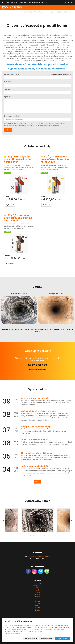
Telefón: (8, 89)
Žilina (38, 599)
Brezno (38, 601)
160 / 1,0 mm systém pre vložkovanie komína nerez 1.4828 (55, 159)
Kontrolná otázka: (12, 116)
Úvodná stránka (26, 12)
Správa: (7, 97)
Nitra (37, 588)
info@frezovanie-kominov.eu (37, 2)
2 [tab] (33, 536)
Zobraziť (10, 205)
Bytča (37, 610)
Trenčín (37, 590)
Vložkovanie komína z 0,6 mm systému (39, 411)
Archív (37, 482)
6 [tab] (45, 536)
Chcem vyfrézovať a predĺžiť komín (37, 453)
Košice (38, 594)
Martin (38, 608)
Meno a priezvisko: (12, 74)
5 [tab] (42, 536)
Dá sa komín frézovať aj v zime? (35, 440)
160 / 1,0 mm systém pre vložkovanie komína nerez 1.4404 (18, 159)
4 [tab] (39, 536)
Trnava (37, 592)
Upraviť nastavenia (30, 639)
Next (71, 521)
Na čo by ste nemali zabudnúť (34, 466)
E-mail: (7, 82)
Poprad (37, 597)
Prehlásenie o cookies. (13, 633)
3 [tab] (36, 536)
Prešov (37, 603)
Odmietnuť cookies (47, 639)
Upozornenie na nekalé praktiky (35, 398)
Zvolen (37, 606)
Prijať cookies (62, 639)
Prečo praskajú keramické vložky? (36, 427)
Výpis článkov (39, 12)
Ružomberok (38, 585)
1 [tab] (30, 536)
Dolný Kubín (37, 583)
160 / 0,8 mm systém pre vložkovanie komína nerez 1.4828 (18, 218)
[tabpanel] (37, 521)
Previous (4, 521)
